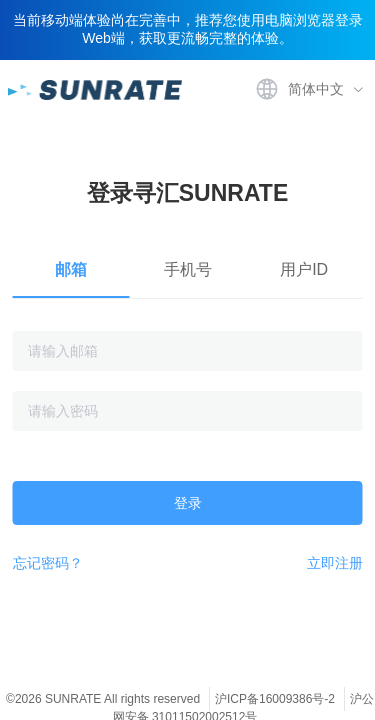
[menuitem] (307, 90)
